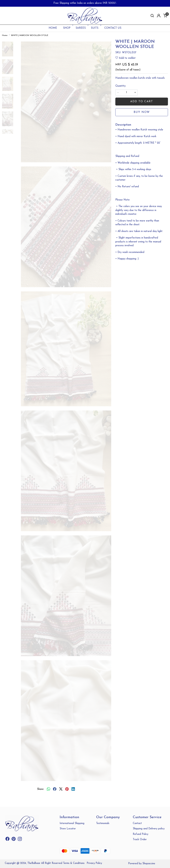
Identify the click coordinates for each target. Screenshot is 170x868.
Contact (137, 823)
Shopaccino (149, 864)
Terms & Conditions (74, 863)
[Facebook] (7, 840)
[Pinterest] (14, 840)
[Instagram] (20, 840)
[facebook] (55, 789)
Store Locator (68, 829)
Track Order (140, 840)
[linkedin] (73, 789)
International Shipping (72, 823)
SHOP (68, 28)
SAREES (82, 28)
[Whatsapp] (48, 789)
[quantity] (126, 93)
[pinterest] (67, 789)
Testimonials (103, 823)
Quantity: (121, 86)
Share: (41, 789)
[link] (152, 16)
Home (53, 28)
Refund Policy (141, 834)
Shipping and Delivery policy (149, 829)
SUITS (96, 28)
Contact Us (113, 28)
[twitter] (61, 789)
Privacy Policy (94, 863)
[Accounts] (159, 16)
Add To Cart (142, 102)
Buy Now (142, 112)
